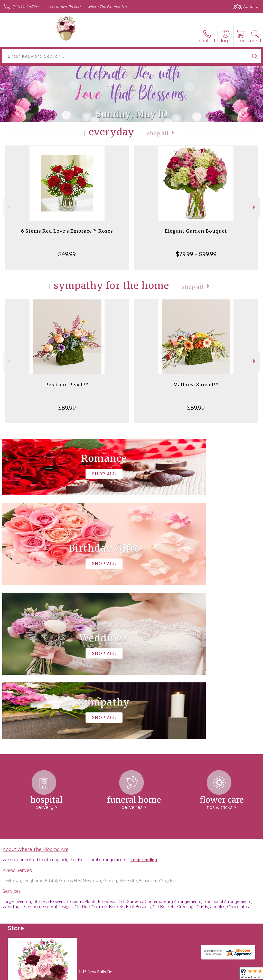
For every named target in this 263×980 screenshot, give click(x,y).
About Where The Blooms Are (35, 695)
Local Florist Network (210, 975)
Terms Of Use (143, 975)
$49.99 (67, 254)
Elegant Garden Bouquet (196, 231)
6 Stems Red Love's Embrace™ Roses (67, 231)
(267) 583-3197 (26, 6)
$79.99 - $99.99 (196, 254)
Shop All (158, 133)
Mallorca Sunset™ (196, 385)
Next (255, 207)
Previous (8, 207)
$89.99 (67, 408)
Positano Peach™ (67, 385)
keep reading (144, 706)
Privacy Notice (173, 975)
